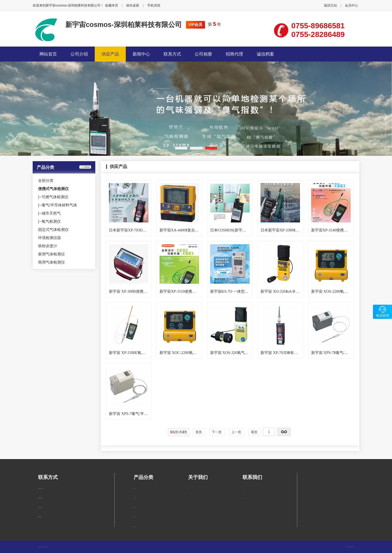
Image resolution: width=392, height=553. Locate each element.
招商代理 (234, 54)
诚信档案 (265, 54)
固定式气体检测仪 (53, 230)
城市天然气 (51, 213)
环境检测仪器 (50, 238)
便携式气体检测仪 (135, 498)
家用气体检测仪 (51, 254)
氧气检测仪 (51, 221)
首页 (199, 432)
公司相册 (203, 54)
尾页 (254, 432)
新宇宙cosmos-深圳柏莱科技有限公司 (124, 25)
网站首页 (48, 54)
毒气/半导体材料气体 (59, 205)
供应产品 (110, 54)
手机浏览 (154, 5)
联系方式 (172, 54)
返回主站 (330, 5)
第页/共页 (179, 432)
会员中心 (351, 5)
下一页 (217, 432)
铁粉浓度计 (48, 246)
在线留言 (243, 498)
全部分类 (46, 181)
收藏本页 (112, 5)
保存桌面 (133, 5)
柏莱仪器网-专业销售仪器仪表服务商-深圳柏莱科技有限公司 (350, 547)
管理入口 (47, 547)
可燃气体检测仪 (55, 197)
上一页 (236, 432)
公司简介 (189, 488)
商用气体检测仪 (51, 262)
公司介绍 (79, 54)
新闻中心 (141, 54)
